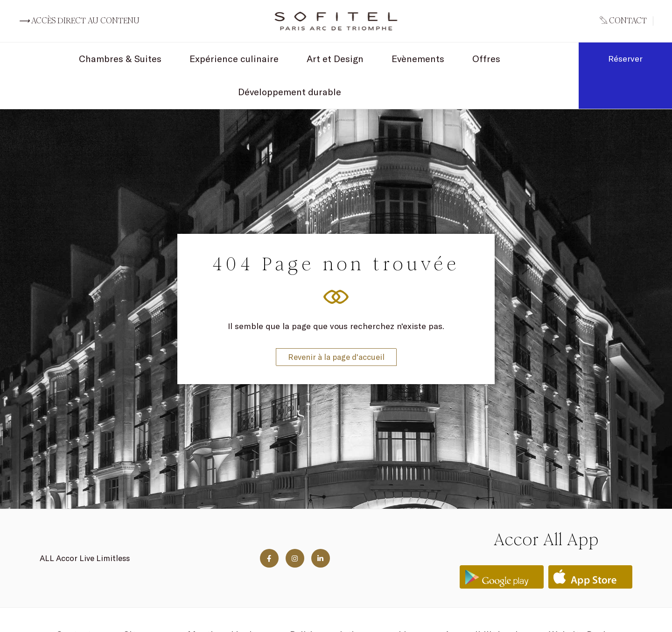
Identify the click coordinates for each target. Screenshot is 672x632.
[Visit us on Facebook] (269, 525)
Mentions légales (225, 601)
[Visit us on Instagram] (295, 525)
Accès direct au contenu (79, 21)
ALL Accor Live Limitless (85, 524)
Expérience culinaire (234, 59)
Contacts (76, 601)
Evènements (418, 59)
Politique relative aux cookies (353, 601)
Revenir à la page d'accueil (336, 340)
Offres (486, 59)
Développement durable (290, 92)
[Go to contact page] (626, 21)
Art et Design (335, 59)
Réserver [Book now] (625, 59)
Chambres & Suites (120, 59)
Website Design (583, 601)
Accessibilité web (483, 601)
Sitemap (142, 601)
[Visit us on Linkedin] (321, 525)
